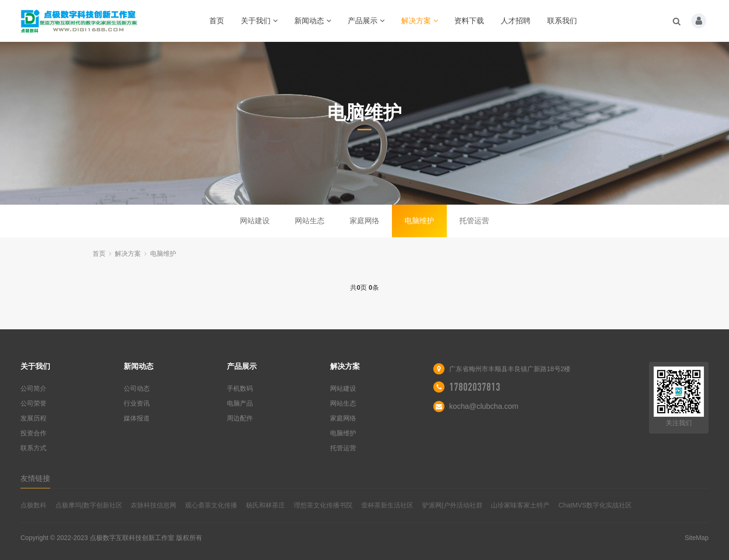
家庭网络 (364, 221)
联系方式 (33, 448)
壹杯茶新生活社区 (387, 505)
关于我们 (259, 21)
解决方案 (420, 21)
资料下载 (469, 21)
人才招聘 (516, 21)
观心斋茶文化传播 (211, 505)
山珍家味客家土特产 (520, 505)
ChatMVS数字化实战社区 (595, 505)
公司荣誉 (33, 403)
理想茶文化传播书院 (323, 505)
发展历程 (33, 418)
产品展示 (366, 21)
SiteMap (697, 538)
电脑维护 (419, 221)
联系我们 (562, 21)
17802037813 (475, 387)
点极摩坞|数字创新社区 (89, 505)
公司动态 (137, 388)
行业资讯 (137, 403)
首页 (217, 21)
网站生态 (310, 221)
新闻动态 (313, 21)
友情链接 (35, 478)
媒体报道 (137, 418)
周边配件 (240, 418)
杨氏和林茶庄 (265, 505)
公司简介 (33, 388)
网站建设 (255, 221)
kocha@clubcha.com (484, 406)
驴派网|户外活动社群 (452, 505)
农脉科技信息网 (153, 505)
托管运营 (474, 221)
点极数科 (33, 505)
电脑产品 (240, 403)
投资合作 (33, 433)
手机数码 (240, 388)
